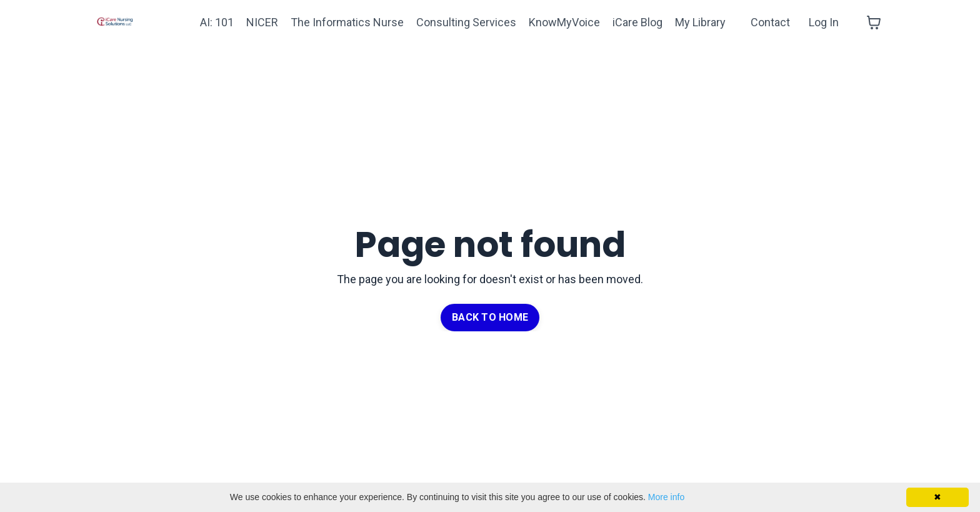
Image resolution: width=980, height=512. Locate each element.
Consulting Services (466, 22)
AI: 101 (217, 22)
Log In (824, 22)
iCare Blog (637, 22)
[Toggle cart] (874, 23)
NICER (262, 22)
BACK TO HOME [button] (490, 317)
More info (666, 497)
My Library (700, 22)
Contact (770, 22)
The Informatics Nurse (347, 22)
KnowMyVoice (564, 22)
